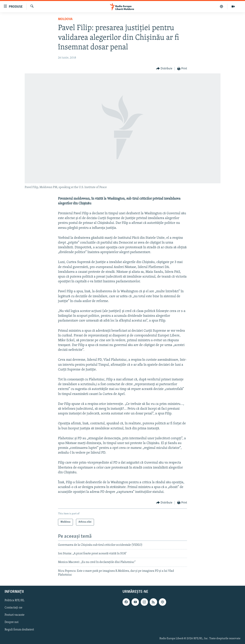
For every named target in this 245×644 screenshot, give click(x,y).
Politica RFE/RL (15, 600)
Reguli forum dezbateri (19, 629)
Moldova (65, 19)
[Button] (164, 69)
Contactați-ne (13, 608)
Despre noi (12, 622)
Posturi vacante (15, 615)
